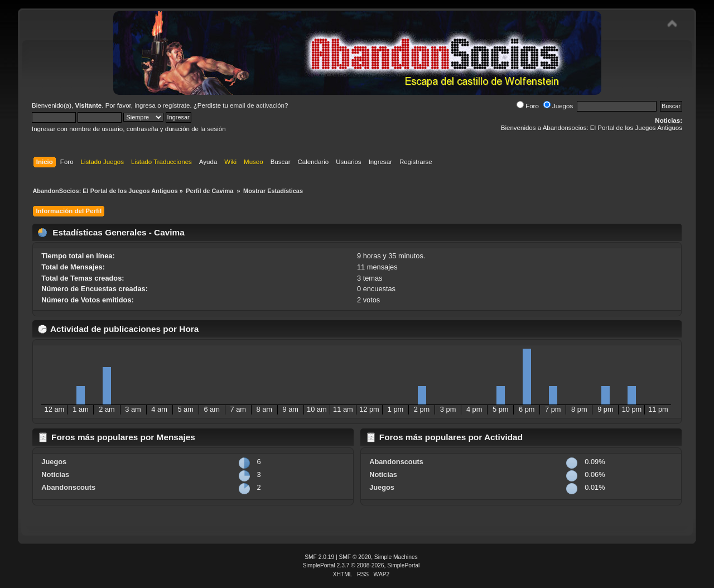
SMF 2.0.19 (319, 557)
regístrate (177, 105)
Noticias (55, 474)
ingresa (145, 105)
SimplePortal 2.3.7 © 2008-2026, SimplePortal (361, 565)
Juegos (558, 106)
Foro (528, 106)
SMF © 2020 (355, 557)
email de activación (257, 105)
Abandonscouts (68, 487)
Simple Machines (396, 557)
